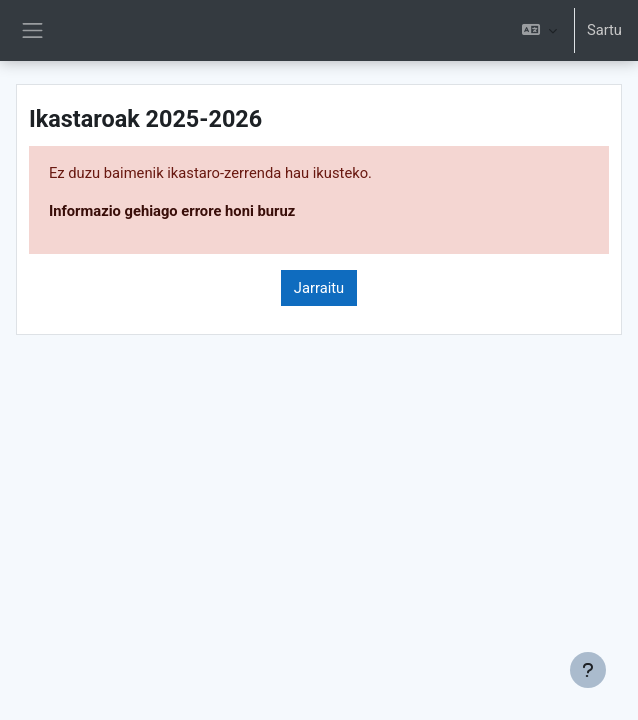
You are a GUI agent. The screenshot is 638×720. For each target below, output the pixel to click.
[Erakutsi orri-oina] (588, 670)
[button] (539, 30)
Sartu (604, 30)
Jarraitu (319, 288)
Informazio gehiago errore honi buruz (172, 211)
